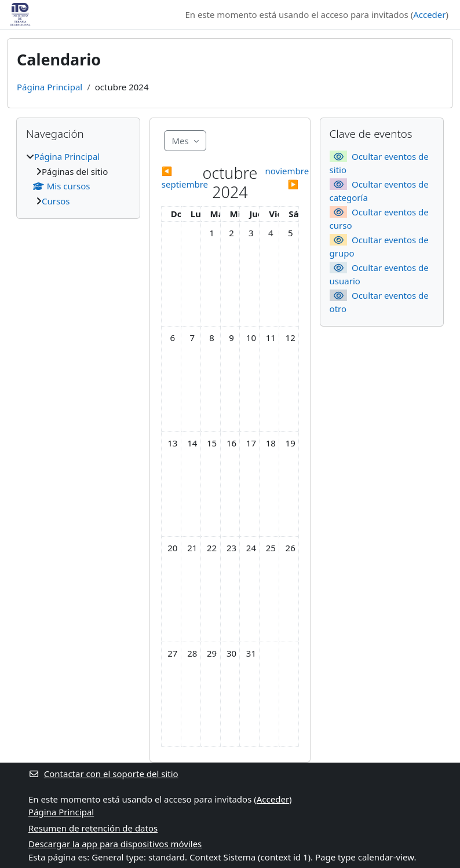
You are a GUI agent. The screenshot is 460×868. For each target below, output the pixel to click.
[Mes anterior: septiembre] (178, 177)
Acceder (429, 14)
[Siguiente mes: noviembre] (282, 177)
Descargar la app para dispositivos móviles (115, 844)
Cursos (56, 201)
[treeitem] (78, 179)
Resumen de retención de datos (93, 828)
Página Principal (50, 87)
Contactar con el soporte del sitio (103, 774)
